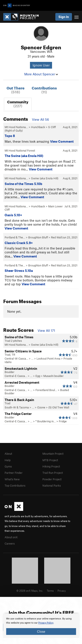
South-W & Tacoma (17, 407)
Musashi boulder (53, 376)
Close (41, 631)
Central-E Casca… (16, 376)
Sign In (64, 17)
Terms (50, 591)
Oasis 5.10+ (13, 215)
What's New (12, 479)
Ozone (41, 407)
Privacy (62, 591)
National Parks (52, 485)
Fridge (63, 421)
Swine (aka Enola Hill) (45, 178)
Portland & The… (15, 237)
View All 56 (40, 119)
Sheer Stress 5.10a (19, 271)
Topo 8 (10, 136)
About (8, 454)
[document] (41, 626)
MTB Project (50, 460)
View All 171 (46, 330)
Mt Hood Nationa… (16, 127)
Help (8, 460)
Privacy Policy (46, 623)
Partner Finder (14, 473)
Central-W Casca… (16, 358)
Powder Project (52, 479)
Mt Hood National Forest (20, 150)
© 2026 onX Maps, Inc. (30, 591)
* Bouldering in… (46, 421)
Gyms (8, 466)
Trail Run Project (53, 473)
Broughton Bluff (38, 237)
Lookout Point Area (48, 358)
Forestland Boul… (46, 390)
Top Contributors (15, 485)
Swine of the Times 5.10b (23, 184)
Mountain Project (53, 454)
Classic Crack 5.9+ (19, 243)
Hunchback (38, 127)
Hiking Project (51, 466)
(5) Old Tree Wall (59, 407)
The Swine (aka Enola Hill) (24, 156)
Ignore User (41, 65)
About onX (11, 537)
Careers (10, 543)
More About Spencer (41, 74)
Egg (38, 376)
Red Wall (56, 237)
